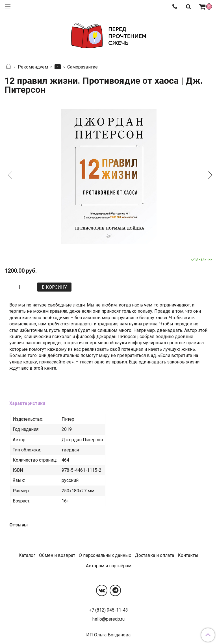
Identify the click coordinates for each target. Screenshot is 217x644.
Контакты (188, 555)
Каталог (27, 555)
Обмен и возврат (57, 555)
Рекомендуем (33, 67)
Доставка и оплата (154, 555)
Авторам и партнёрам (109, 566)
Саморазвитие (83, 67)
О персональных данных (105, 555)
